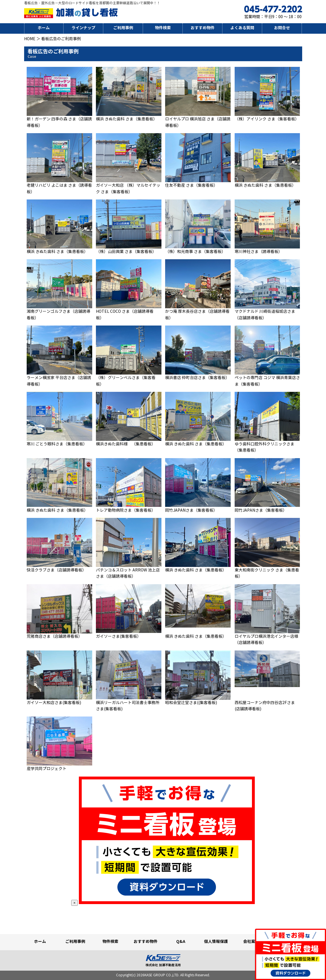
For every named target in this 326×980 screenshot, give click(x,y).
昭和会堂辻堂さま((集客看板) (191, 703)
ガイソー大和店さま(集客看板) (54, 703)
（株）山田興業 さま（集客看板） (126, 252)
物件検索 (163, 28)
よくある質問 (242, 28)
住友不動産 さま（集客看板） (191, 185)
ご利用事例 (123, 28)
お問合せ (282, 28)
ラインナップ (83, 28)
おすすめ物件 (203, 28)
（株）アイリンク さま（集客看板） (267, 119)
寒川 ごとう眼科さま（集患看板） (57, 444)
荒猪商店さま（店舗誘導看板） (54, 636)
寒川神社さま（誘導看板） (258, 252)
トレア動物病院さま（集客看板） (126, 510)
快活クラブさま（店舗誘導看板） (56, 570)
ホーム (44, 28)
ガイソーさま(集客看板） (118, 636)
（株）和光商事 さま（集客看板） (195, 252)
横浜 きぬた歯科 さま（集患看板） (127, 119)
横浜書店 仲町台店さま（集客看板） (197, 378)
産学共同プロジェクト (47, 769)
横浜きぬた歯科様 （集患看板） (126, 444)
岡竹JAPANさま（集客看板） (191, 510)
